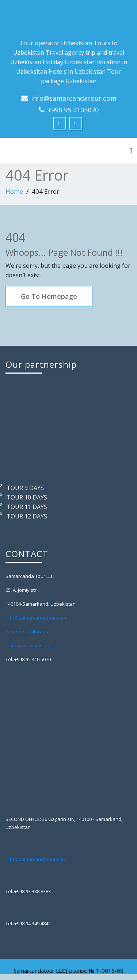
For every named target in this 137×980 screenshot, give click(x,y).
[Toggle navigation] (131, 151)
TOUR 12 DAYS (27, 516)
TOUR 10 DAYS (27, 497)
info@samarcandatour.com (74, 98)
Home (14, 191)
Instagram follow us (27, 645)
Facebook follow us (27, 632)
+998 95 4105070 (73, 110)
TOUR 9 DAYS (25, 488)
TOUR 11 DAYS (27, 507)
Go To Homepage (49, 296)
